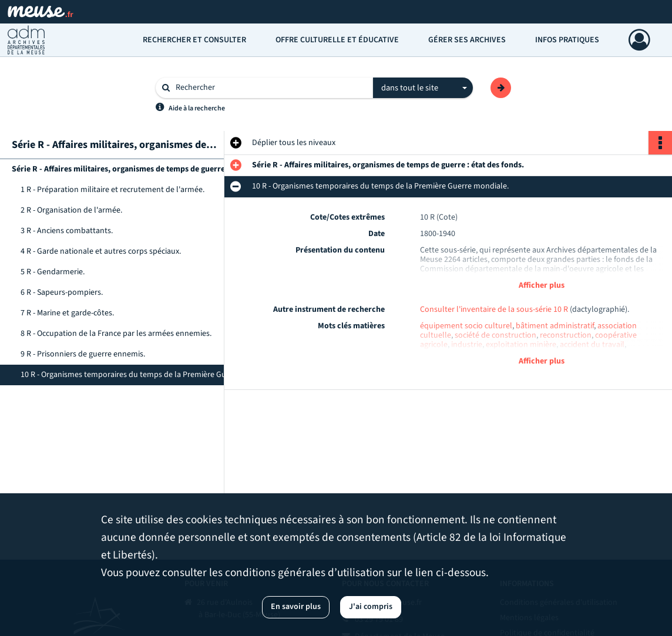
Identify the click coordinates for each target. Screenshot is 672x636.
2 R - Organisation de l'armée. (71, 210)
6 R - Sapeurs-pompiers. (62, 292)
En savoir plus (296, 607)
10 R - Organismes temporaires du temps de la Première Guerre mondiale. (138, 375)
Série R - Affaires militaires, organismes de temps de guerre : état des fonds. (129, 169)
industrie (467, 345)
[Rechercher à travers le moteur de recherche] (270, 88)
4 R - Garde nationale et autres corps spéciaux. (101, 251)
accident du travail (592, 345)
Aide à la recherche (197, 108)
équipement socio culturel (466, 326)
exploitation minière (521, 345)
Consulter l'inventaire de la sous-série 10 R (494, 309)
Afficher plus (542, 285)
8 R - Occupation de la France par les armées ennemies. (116, 334)
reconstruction (566, 335)
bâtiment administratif (555, 326)
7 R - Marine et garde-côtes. (67, 313)
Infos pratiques (567, 40)
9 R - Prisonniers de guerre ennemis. (83, 354)
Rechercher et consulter (194, 40)
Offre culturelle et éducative (337, 40)
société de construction (495, 335)
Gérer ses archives (467, 40)
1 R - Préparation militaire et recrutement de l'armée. (112, 190)
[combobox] (423, 88)
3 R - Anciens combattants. (67, 231)
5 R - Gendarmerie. (53, 272)
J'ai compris (371, 607)
